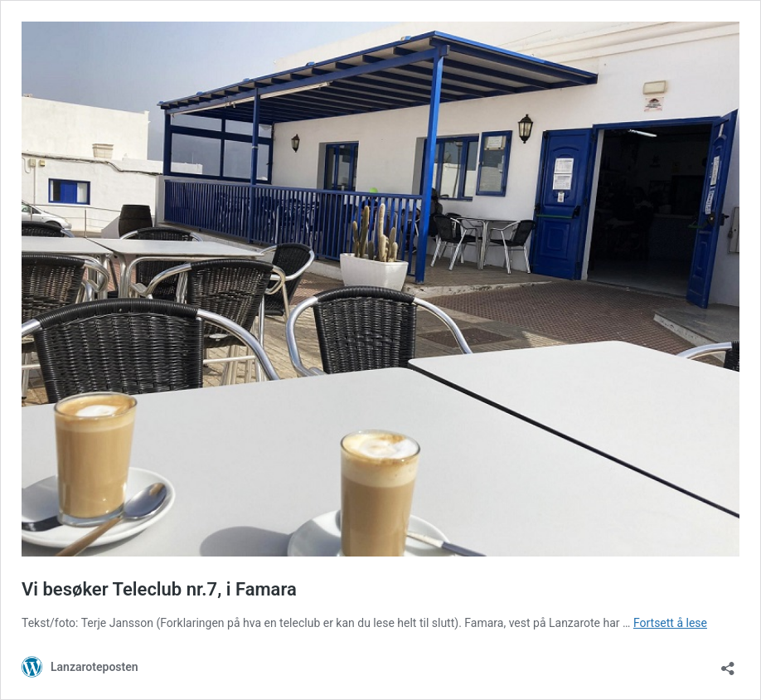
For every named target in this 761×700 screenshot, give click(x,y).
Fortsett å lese (670, 623)
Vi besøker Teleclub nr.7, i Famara (159, 589)
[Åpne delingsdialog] (728, 663)
